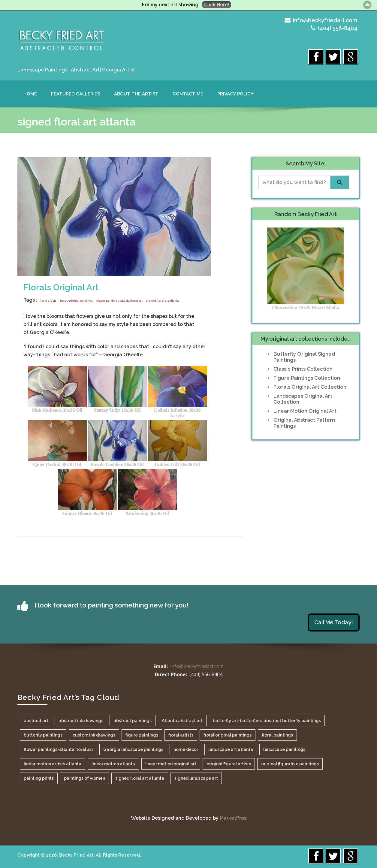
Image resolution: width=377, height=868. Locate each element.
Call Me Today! (334, 622)
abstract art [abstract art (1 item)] (36, 721)
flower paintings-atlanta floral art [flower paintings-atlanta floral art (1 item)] (58, 749)
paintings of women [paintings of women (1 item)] (84, 778)
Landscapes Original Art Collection (303, 399)
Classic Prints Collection (303, 369)
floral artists (48, 301)
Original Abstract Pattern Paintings (304, 423)
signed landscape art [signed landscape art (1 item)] (196, 778)
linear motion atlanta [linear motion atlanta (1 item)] (113, 764)
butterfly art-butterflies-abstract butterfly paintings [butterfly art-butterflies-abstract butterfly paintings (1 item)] (267, 721)
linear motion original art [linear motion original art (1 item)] (171, 764)
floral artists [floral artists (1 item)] (181, 735)
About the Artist (136, 94)
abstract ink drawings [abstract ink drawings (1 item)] (81, 721)
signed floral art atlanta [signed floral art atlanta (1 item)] (140, 778)
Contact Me (188, 94)
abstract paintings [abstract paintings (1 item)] (133, 721)
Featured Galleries (75, 94)
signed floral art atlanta (162, 301)
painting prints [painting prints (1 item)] (39, 778)
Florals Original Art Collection (310, 387)
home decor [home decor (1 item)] (186, 749)
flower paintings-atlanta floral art (119, 301)
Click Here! (217, 5)
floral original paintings (76, 301)
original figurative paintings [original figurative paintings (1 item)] (290, 764)
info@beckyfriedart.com (325, 20)
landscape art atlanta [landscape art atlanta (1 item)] (231, 749)
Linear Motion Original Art (305, 411)
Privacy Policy (235, 94)
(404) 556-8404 (338, 28)
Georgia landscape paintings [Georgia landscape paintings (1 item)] (133, 749)
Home (30, 94)
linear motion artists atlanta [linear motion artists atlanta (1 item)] (53, 764)
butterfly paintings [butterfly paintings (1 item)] (43, 735)
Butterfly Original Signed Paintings (304, 357)
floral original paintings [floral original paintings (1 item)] (228, 735)
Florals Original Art (61, 287)
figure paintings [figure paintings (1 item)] (142, 735)
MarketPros (233, 818)
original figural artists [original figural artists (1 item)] (229, 764)
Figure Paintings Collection (307, 378)
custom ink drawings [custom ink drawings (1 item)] (94, 735)
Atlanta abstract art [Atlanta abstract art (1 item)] (182, 721)
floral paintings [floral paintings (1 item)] (277, 735)
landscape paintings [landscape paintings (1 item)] (284, 749)
